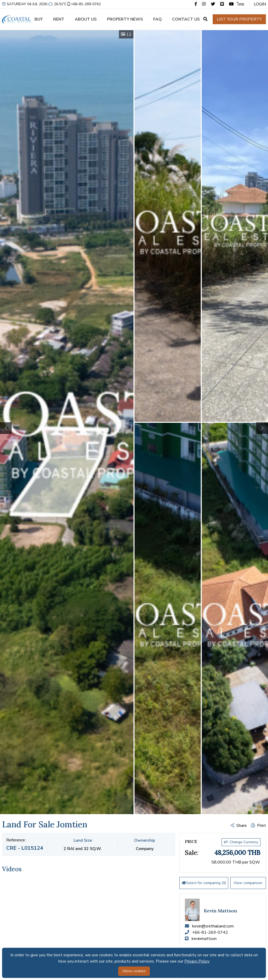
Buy (39, 19)
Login (260, 4)
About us (86, 19)
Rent (59, 19)
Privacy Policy (197, 961)
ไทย (240, 4)
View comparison (248, 883)
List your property (239, 19)
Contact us (186, 19)
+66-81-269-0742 (84, 4)
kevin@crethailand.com (213, 926)
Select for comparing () (204, 883)
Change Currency (241, 842)
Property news (125, 19)
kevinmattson (204, 939)
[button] (262, 428)
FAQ (158, 19)
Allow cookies (134, 971)
